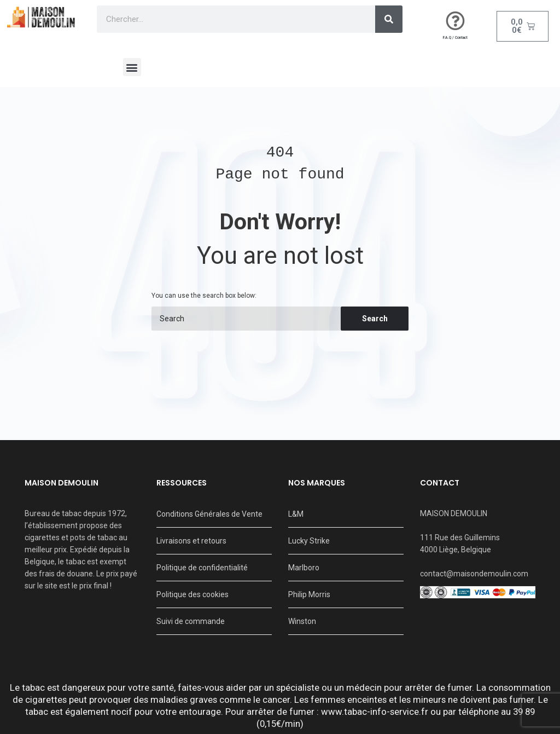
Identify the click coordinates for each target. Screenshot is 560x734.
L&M (296, 514)
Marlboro (304, 568)
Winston (302, 621)
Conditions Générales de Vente (209, 514)
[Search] (389, 19)
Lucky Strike (309, 541)
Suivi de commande (191, 621)
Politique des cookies (192, 594)
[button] (132, 67)
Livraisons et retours (191, 541)
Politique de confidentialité (202, 568)
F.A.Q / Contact (455, 38)
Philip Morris (309, 594)
